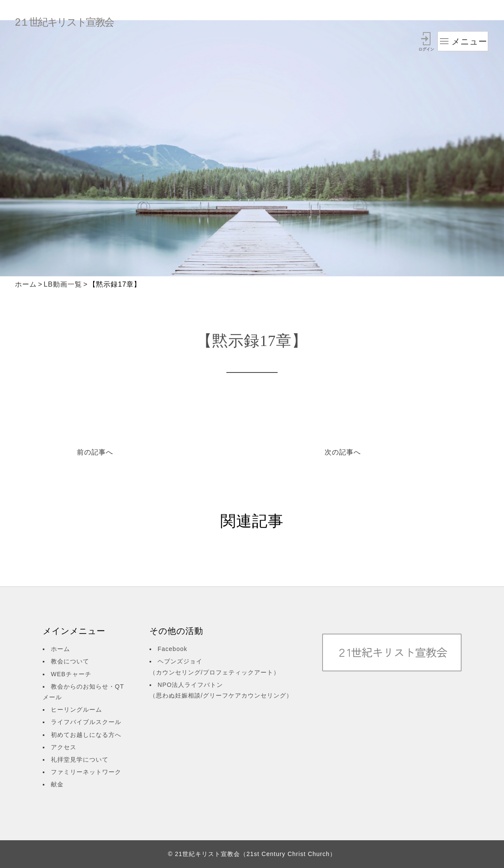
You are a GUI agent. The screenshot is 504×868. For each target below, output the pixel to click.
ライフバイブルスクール (86, 722)
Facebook (172, 649)
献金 (57, 784)
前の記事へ (95, 452)
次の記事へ (343, 452)
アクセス (64, 747)
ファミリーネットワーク (86, 772)
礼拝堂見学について (80, 759)
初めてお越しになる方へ (86, 735)
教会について (70, 661)
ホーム (26, 284)
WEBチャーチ (71, 674)
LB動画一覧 (63, 284)
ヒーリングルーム (76, 710)
